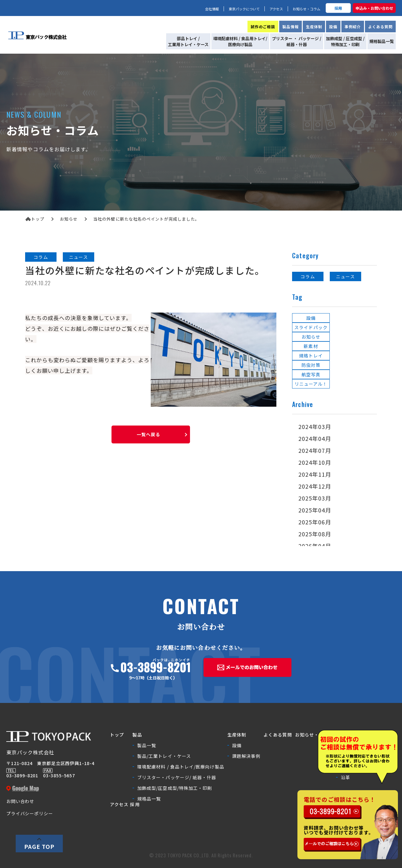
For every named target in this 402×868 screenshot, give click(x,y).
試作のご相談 (263, 27)
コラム (41, 257)
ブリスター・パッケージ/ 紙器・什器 (177, 777)
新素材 (311, 346)
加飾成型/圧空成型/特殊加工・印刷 (175, 788)
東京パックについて (244, 9)
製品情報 (291, 27)
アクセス (276, 9)
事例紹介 (353, 27)
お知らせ (69, 219)
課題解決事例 (246, 756)
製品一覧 (147, 745)
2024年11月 (315, 474)
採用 (338, 8)
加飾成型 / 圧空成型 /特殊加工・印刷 (345, 41)
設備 (333, 27)
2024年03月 (315, 426)
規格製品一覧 (382, 41)
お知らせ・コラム (307, 9)
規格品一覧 (149, 799)
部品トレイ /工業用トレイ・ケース (188, 41)
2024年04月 (315, 438)
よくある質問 (380, 27)
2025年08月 (315, 534)
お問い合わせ (20, 801)
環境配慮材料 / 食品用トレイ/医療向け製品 (240, 41)
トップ (35, 219)
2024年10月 (315, 462)
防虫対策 (311, 365)
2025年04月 (315, 510)
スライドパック (311, 327)
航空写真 (311, 374)
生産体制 (314, 27)
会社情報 (212, 9)
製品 (137, 735)
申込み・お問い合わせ (374, 8)
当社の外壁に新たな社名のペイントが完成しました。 (146, 219)
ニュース (78, 257)
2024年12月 (315, 486)
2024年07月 (315, 450)
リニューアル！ (311, 384)
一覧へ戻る (148, 434)
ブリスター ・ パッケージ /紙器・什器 (297, 41)
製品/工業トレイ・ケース (164, 756)
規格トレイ (311, 356)
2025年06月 (315, 522)
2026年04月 (315, 546)
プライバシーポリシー (30, 813)
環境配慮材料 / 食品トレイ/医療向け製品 (181, 767)
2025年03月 (315, 498)
